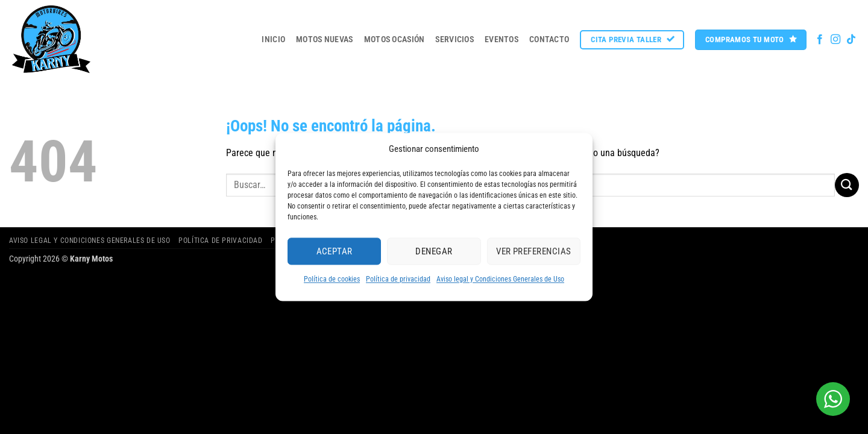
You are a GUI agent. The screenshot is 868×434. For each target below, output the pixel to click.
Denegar (434, 251)
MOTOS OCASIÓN (395, 39)
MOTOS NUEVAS (324, 39)
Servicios (454, 39)
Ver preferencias (533, 251)
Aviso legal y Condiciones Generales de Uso (500, 279)
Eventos (502, 39)
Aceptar (335, 251)
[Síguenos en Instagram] (835, 40)
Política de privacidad (398, 279)
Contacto (549, 39)
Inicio (273, 39)
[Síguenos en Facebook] (820, 40)
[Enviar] (847, 185)
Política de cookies (332, 279)
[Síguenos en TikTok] (851, 40)
